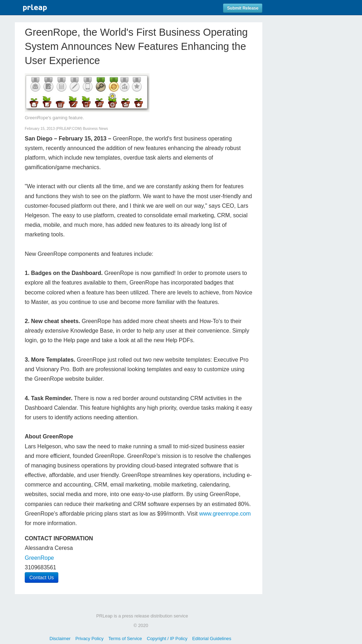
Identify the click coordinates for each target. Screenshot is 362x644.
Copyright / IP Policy (167, 639)
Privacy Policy (89, 639)
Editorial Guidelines (212, 639)
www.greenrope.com (225, 514)
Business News (95, 129)
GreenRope (39, 558)
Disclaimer (60, 639)
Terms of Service (125, 639)
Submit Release (243, 8)
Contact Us (42, 577)
